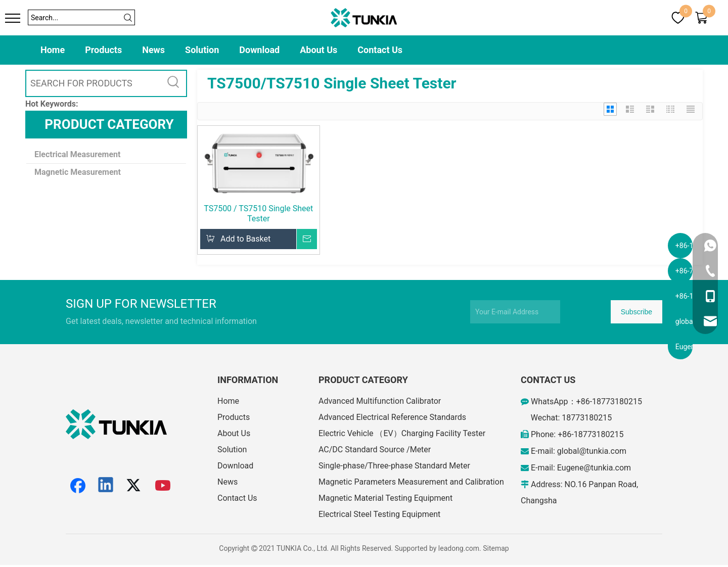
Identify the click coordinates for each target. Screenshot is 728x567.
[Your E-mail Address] (515, 312)
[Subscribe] (636, 312)
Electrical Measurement (77, 154)
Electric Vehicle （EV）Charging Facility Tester (402, 433)
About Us (318, 50)
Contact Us (380, 50)
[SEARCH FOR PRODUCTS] (94, 83)
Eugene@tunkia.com (594, 468)
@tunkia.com (603, 451)
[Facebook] (78, 486)
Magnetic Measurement (78, 172)
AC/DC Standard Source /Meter (375, 450)
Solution (202, 50)
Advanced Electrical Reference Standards (392, 417)
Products (103, 50)
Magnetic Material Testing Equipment (385, 498)
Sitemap (496, 548)
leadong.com (459, 548)
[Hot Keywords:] (173, 83)
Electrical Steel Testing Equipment (379, 514)
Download (259, 50)
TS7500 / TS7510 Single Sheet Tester (258, 214)
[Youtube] (163, 486)
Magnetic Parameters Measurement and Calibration (411, 482)
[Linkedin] (106, 486)
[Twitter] (135, 486)
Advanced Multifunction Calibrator (380, 401)
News (153, 50)
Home (53, 50)
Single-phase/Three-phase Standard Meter (394, 466)
